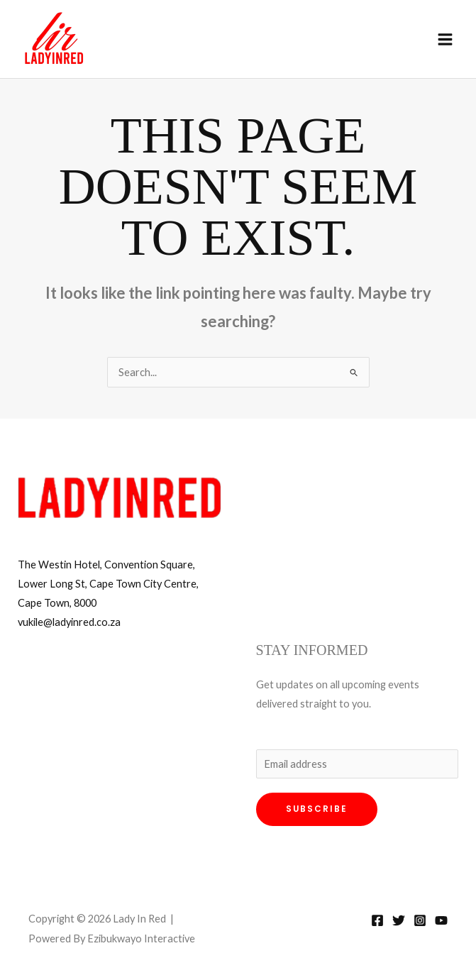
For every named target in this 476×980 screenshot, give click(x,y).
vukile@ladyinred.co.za (69, 622)
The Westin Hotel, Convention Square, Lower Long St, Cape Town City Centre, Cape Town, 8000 (108, 584)
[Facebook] (377, 920)
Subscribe (317, 809)
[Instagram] (420, 920)
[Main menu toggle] (445, 39)
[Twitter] (399, 920)
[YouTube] (441, 920)
